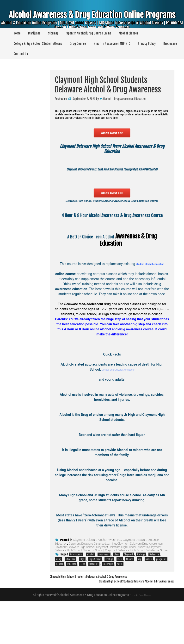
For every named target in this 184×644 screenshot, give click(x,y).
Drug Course (78, 44)
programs (161, 602)
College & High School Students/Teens (38, 44)
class (117, 597)
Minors (130, 602)
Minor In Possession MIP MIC (112, 44)
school (60, 607)
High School (95, 602)
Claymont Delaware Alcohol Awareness (97, 582)
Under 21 (94, 607)
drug (59, 602)
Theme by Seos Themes (140, 638)
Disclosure (170, 44)
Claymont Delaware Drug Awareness (140, 586)
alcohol (90, 597)
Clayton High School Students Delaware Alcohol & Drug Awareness (123, 624)
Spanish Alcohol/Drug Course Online (89, 33)
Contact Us (21, 54)
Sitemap (53, 33)
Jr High (109, 602)
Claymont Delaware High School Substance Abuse (136, 593)
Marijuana (34, 33)
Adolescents (76, 597)
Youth (120, 607)
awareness (104, 597)
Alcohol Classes (128, 33)
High (82, 602)
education (71, 602)
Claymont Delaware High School (75, 590)
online (149, 602)
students (72, 607)
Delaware (154, 597)
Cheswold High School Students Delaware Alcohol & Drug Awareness (102, 619)
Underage (108, 607)
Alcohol (114, 274)
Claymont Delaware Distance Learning (92, 586)
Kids (120, 602)
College (141, 597)
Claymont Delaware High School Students (122, 590)
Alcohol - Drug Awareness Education (124, 99)
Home (17, 33)
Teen (83, 607)
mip (139, 602)
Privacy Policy (147, 44)
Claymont (128, 597)
